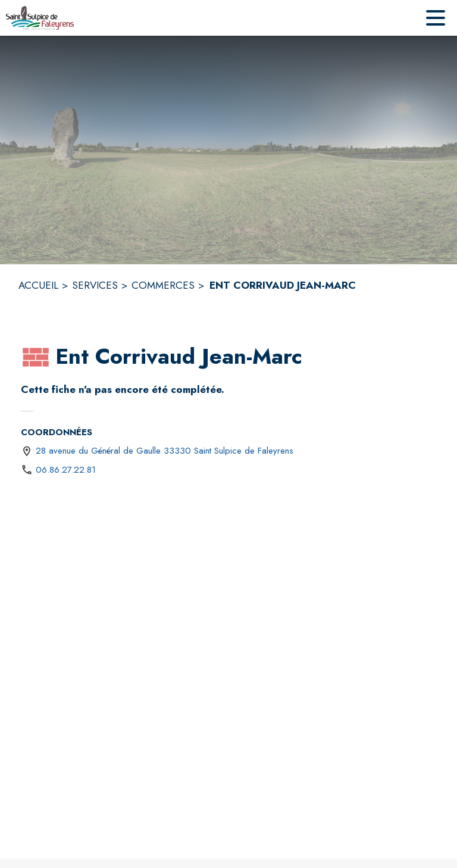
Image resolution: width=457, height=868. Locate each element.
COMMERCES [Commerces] (163, 285)
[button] (36, 357)
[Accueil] (40, 18)
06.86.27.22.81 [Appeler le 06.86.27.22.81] (66, 470)
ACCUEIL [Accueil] (38, 285)
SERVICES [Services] (95, 285)
